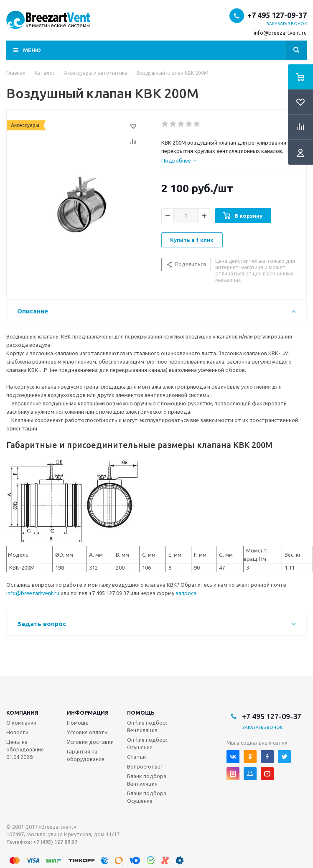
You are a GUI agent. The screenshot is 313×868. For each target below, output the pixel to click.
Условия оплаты (88, 732)
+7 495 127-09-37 (277, 15)
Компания (22, 713)
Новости (17, 732)
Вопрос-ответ (145, 766)
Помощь (141, 713)
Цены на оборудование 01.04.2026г (25, 749)
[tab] (179, 160)
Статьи (136, 757)
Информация (88, 713)
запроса (186, 593)
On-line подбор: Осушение (147, 743)
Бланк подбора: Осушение (147, 797)
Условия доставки (90, 742)
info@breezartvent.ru (280, 33)
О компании (21, 723)
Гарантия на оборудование (86, 755)
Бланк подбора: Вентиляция (147, 780)
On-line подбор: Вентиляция (147, 726)
